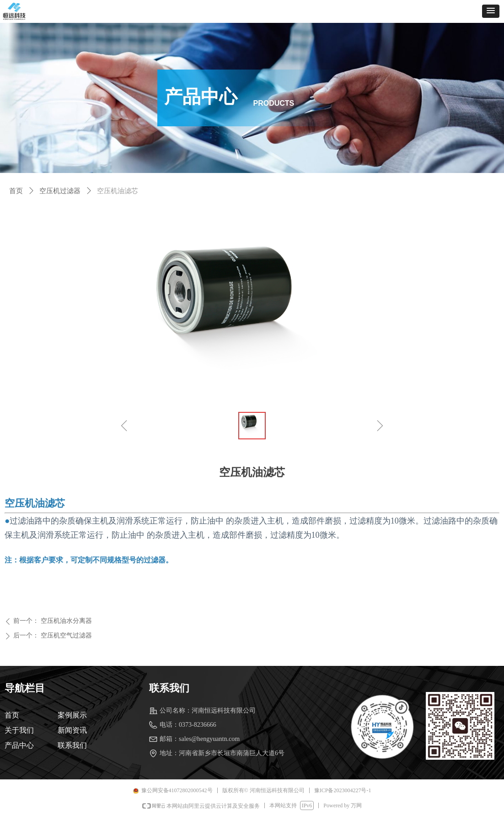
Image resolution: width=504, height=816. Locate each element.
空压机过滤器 (60, 191)
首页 (16, 191)
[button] (491, 11)
